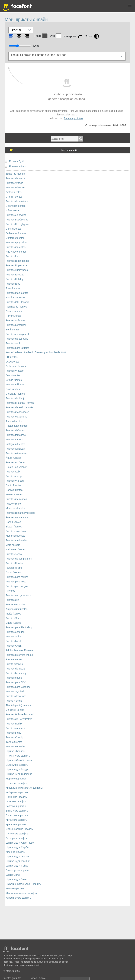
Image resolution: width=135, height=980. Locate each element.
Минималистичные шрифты (21, 893)
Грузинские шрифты (17, 834)
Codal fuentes (13, 572)
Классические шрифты (19, 898)
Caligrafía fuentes (15, 394)
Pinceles (10, 591)
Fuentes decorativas (17, 201)
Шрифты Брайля (15, 751)
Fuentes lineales (15, 641)
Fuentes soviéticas (16, 531)
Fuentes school (14, 554)
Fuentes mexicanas (16, 499)
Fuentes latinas (17, 166)
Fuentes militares (15, 385)
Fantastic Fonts (14, 568)
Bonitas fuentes (14, 490)
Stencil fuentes (14, 311)
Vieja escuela (13, 545)
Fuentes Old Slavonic (17, 302)
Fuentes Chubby (15, 737)
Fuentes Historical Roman (20, 403)
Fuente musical (14, 701)
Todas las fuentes (15, 174)
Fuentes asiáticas (15, 449)
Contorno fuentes (15, 238)
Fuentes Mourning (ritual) (19, 655)
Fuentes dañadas (15, 430)
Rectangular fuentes (17, 426)
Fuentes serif (13, 343)
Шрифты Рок (13, 875)
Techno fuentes (14, 421)
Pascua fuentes (14, 660)
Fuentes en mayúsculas (19, 334)
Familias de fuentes (16, 307)
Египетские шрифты (17, 811)
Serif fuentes (13, 330)
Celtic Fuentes (14, 485)
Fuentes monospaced (17, 412)
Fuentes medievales (17, 540)
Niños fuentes (13, 211)
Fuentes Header (15, 563)
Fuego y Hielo (13, 504)
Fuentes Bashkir (15, 724)
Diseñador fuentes (16, 206)
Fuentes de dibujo (15, 398)
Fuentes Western (15, 371)
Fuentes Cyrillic (17, 161)
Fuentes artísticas (15, 320)
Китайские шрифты (17, 820)
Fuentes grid (13, 600)
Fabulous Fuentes (15, 298)
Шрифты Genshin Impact (20, 760)
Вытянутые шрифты (17, 765)
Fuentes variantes (15, 728)
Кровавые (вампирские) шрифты (24, 788)
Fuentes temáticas (16, 435)
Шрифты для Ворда (17, 769)
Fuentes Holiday (15, 279)
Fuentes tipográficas (17, 243)
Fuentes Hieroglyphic (17, 224)
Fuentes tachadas (15, 747)
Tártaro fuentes (14, 742)
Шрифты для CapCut (17, 847)
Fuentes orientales (16, 188)
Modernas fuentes (15, 508)
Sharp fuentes (13, 623)
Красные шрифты (16, 824)
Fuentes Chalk (14, 646)
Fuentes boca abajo (16, 673)
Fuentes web (13, 472)
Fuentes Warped (15, 481)
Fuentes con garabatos (18, 595)
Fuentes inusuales (16, 247)
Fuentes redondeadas (18, 261)
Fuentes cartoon (15, 440)
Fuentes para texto (16, 582)
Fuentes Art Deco (15, 463)
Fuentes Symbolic (15, 692)
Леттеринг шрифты (17, 838)
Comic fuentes (14, 229)
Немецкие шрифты (17, 797)
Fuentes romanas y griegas (20, 513)
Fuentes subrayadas (17, 270)
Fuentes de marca (16, 178)
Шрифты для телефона (19, 774)
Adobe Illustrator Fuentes (19, 650)
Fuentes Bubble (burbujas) (20, 715)
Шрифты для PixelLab (18, 861)
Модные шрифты (15, 852)
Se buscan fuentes (16, 366)
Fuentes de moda (15, 669)
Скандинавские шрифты (20, 829)
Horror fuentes (14, 316)
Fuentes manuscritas (17, 293)
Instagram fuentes (15, 444)
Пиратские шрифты (17, 815)
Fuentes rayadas (15, 275)
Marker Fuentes (14, 495)
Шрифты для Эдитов (17, 857)
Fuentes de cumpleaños (19, 559)
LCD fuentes (13, 362)
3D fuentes (12, 357)
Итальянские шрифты (18, 756)
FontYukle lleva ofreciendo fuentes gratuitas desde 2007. (36, 353)
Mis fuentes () (69, 150)
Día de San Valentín (17, 467)
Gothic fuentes (14, 192)
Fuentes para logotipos (18, 687)
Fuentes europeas (16, 476)
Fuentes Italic (13, 256)
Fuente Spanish (14, 664)
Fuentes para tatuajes (17, 348)
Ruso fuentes (13, 288)
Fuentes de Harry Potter (19, 719)
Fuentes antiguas (15, 632)
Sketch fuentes (14, 527)
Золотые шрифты (16, 806)
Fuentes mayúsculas (17, 220)
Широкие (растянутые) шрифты (24, 884)
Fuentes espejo (14, 678)
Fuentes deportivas (16, 696)
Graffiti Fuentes (14, 197)
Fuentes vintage (14, 183)
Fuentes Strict (13, 637)
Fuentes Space (14, 618)
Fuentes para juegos (17, 586)
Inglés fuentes (13, 614)
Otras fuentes (13, 375)
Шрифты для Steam (17, 879)
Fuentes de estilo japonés (20, 408)
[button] (130, 7)
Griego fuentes (14, 380)
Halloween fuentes (16, 550)
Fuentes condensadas (18, 517)
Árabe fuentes (13, 458)
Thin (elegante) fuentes (18, 705)
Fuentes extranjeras (17, 417)
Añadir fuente (38, 978)
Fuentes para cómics (17, 577)
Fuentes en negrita (16, 215)
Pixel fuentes (13, 389)
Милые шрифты (15, 889)
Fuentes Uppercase (16, 265)
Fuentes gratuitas (73, 118)
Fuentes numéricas (16, 325)
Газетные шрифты (16, 802)
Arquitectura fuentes (17, 609)
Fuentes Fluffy (13, 733)
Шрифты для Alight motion (20, 843)
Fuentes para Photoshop (19, 627)
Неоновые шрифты (17, 783)
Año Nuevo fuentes (16, 252)
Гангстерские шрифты (18, 870)
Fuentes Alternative (16, 453)
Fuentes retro (13, 284)
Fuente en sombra (16, 605)
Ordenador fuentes (16, 233)
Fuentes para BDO (16, 682)
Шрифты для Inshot (17, 866)
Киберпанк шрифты (17, 792)
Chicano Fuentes (15, 710)
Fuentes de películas (17, 339)
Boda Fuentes (13, 522)
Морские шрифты (16, 779)
